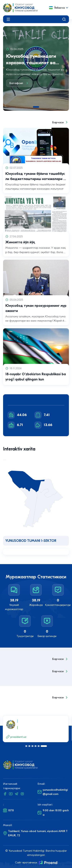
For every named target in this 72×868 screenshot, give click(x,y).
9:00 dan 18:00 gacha (53, 813)
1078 (8, 810)
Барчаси (61, 122)
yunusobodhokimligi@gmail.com (53, 792)
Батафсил (19, 83)
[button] (26, 746)
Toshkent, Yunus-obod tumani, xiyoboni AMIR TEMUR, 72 (35, 833)
